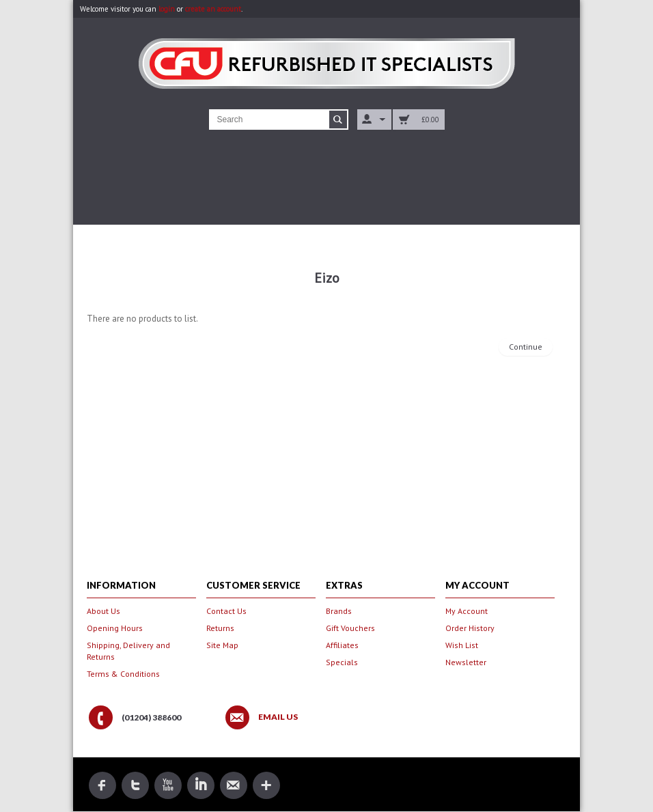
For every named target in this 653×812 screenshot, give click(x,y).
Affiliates (342, 645)
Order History (470, 628)
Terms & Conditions (123, 674)
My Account (467, 611)
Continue (526, 347)
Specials (342, 662)
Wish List (462, 645)
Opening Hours (115, 628)
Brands (339, 611)
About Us (103, 611)
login (167, 9)
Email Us (278, 717)
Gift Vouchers (350, 628)
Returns (220, 628)
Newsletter (466, 662)
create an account (213, 9)
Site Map (222, 645)
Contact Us (226, 611)
